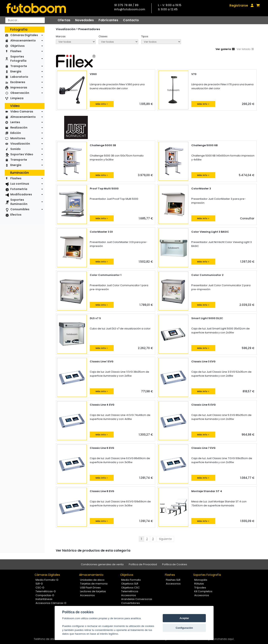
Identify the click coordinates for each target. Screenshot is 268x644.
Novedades (84, 20)
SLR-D (39, 584)
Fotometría (19, 189)
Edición (16, 133)
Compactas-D (45, 595)
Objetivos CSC (130, 588)
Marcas (61, 36)
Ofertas (64, 20)
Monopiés (201, 580)
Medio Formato (131, 580)
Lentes (15, 122)
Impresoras (19, 87)
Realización (19, 128)
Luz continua (20, 184)
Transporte (19, 66)
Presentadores (89, 29)
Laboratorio (19, 77)
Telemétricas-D (46, 591)
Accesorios (87, 595)
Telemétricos (130, 591)
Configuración (184, 628)
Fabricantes (108, 20)
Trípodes (200, 588)
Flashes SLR (173, 580)
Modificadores (21, 194)
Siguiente (165, 539)
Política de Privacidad (143, 564)
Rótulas (199, 584)
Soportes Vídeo (22, 154)
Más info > (102, 104)
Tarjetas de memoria (94, 584)
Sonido (15, 149)
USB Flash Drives (90, 588)
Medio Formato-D (47, 580)
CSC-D (40, 588)
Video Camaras (22, 111)
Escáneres (18, 82)
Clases (103, 36)
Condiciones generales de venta (102, 564)
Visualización (20, 144)
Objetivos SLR (130, 584)
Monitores (18, 138)
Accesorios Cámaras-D (51, 603)
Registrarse (239, 5)
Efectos (16, 215)
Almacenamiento (23, 40)
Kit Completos (203, 591)
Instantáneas (44, 599)
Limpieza (17, 98)
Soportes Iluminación (19, 202)
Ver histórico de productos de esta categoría (93, 550)
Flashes (16, 51)
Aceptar (184, 618)
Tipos (145, 36)
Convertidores (131, 603)
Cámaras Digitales (24, 35)
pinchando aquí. (224, 639)
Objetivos (17, 46)
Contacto (131, 20)
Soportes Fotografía (18, 59)
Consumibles (20, 209)
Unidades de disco (92, 580)
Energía (16, 71)
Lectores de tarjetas (93, 591)
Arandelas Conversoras (137, 599)
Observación (20, 93)
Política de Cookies (175, 564)
